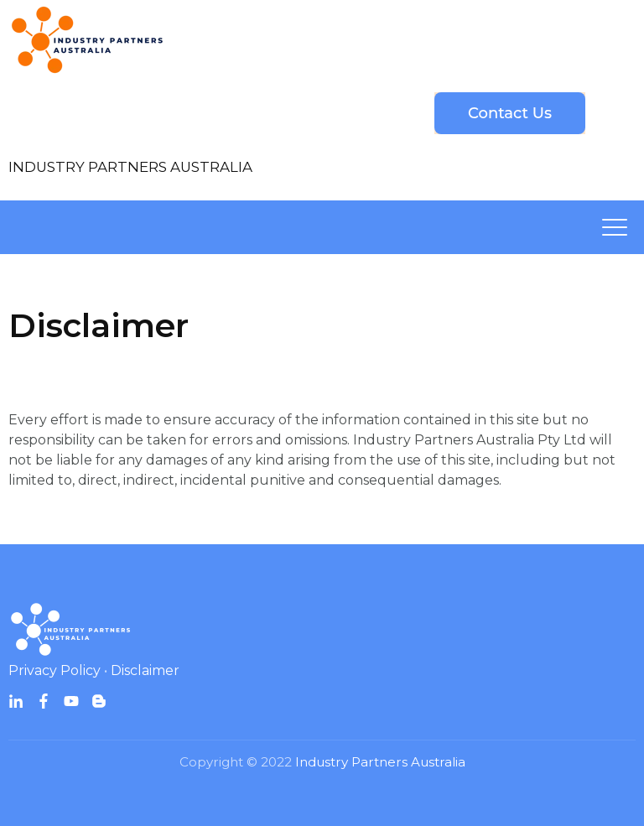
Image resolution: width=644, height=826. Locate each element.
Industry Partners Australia (380, 762)
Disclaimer (145, 670)
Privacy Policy (55, 670)
